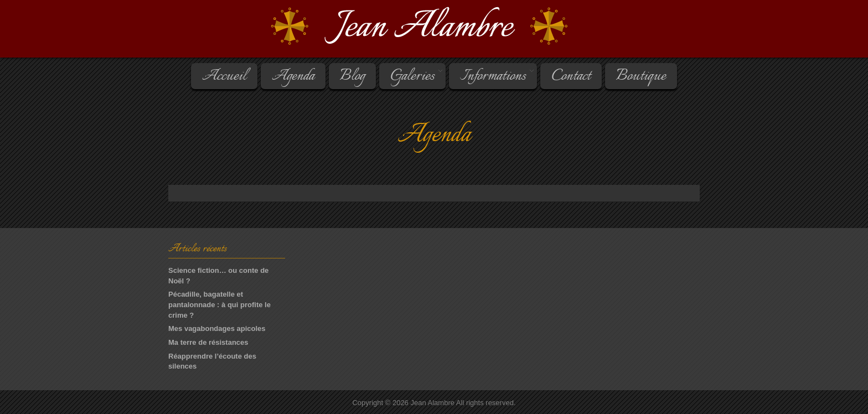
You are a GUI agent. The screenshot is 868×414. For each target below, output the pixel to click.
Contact (571, 76)
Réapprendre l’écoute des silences (212, 361)
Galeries (412, 76)
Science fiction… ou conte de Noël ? (218, 276)
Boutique (641, 76)
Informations (492, 76)
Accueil (224, 76)
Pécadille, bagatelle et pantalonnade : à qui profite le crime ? (219, 304)
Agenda (293, 76)
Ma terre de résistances (208, 342)
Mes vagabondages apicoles (217, 328)
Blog (352, 76)
